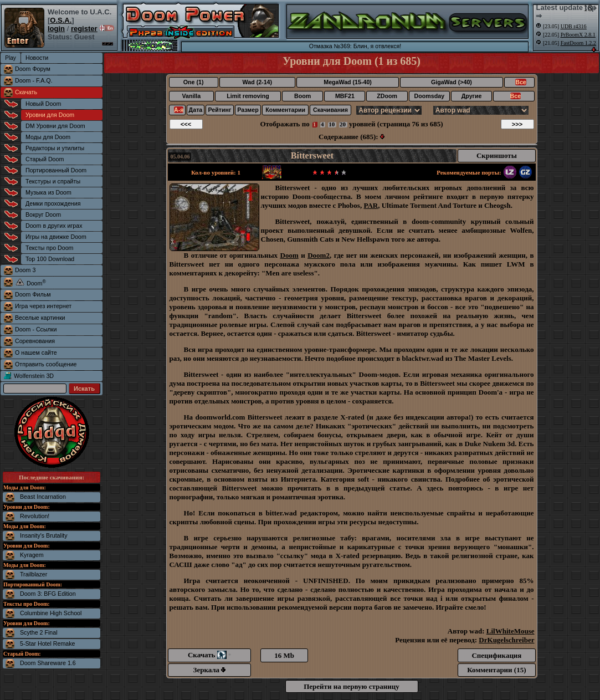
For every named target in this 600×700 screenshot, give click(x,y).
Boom (302, 96)
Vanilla (191, 96)
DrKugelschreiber (506, 640)
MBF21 (345, 96)
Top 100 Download (50, 259)
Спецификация (496, 655)
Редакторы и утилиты (55, 148)
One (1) (194, 82)
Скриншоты (497, 155)
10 (332, 124)
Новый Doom (43, 104)
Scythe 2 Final (39, 632)
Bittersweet (312, 155)
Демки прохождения (53, 203)
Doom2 (319, 255)
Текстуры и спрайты (53, 181)
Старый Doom (45, 159)
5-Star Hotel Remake (48, 643)
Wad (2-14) (257, 82)
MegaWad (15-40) (348, 82)
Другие (472, 96)
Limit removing (248, 96)
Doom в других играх (54, 226)
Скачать (26, 92)
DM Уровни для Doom (55, 126)
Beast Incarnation (43, 497)
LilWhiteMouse (511, 631)
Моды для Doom (48, 137)
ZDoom (387, 96)
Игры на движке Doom (56, 237)
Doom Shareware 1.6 (48, 663)
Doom (289, 255)
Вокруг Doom (43, 214)
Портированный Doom (56, 170)
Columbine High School (51, 613)
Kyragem (32, 555)
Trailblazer (34, 574)
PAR (371, 205)
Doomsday (429, 96)
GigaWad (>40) (452, 82)
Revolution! (35, 516)
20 (343, 124)
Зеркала (210, 670)
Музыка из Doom (48, 192)
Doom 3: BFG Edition (48, 594)
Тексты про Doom (49, 248)
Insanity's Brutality (44, 535)
